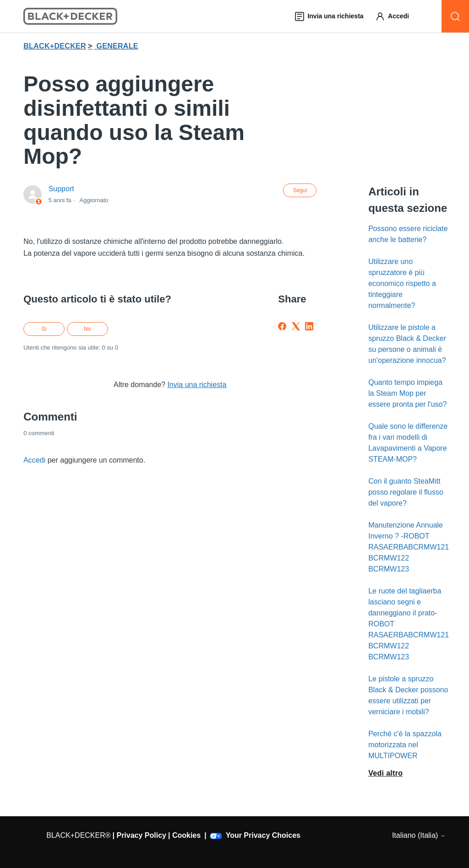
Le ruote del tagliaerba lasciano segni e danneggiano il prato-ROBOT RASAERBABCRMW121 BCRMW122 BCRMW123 (409, 624)
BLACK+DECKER (55, 46)
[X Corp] (296, 326)
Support (61, 189)
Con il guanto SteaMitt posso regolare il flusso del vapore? (406, 492)
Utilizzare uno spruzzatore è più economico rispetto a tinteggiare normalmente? (402, 283)
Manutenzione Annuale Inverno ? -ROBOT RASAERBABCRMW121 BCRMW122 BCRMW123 (409, 547)
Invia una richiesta (197, 385)
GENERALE (117, 46)
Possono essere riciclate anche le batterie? (408, 234)
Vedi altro (385, 773)
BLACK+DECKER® (78, 835)
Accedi (34, 460)
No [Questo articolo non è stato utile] (87, 329)
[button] (396, 16)
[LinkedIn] (309, 326)
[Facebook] (282, 326)
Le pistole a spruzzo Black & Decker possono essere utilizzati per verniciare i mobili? (408, 695)
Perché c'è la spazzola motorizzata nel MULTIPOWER (405, 745)
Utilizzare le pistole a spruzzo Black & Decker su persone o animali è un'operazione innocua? (407, 344)
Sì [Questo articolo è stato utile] (44, 329)
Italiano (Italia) (419, 835)
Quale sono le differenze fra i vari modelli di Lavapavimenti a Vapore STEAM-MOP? (408, 443)
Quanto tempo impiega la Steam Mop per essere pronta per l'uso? (407, 393)
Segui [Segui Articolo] (300, 190)
